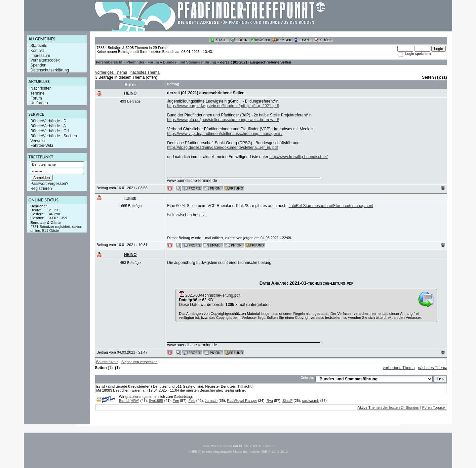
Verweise (39, 141)
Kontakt (37, 51)
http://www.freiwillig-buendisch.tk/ (298, 157)
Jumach (211, 401)
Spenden (38, 65)
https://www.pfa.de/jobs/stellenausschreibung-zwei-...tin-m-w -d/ (223, 120)
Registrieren (41, 189)
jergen (130, 198)
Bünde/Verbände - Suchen (54, 136)
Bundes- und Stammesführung (190, 62)
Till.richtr (245, 386)
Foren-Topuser (434, 407)
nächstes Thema (145, 72)
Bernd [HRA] (129, 401)
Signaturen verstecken (139, 362)
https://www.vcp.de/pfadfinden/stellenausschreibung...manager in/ (225, 134)
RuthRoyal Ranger (242, 401)
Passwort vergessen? (49, 184)
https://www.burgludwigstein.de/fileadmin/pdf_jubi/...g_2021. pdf (223, 106)
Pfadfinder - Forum (142, 62)
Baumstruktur (107, 362)
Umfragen (39, 103)
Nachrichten (41, 88)
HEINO (130, 93)
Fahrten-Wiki (42, 146)
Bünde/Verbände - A (48, 126)
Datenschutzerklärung (50, 70)
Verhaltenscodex (45, 60)
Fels (192, 401)
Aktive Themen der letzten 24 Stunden (389, 407)
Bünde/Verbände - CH (50, 131)
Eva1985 (156, 401)
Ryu (270, 401)
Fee (176, 401)
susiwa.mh (311, 401)
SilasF (287, 401)
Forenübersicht (109, 62)
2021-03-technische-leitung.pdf (209, 295)
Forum (36, 98)
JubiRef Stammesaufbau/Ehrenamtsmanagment (331, 206)
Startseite (39, 46)
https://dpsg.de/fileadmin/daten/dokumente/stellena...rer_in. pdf (223, 148)
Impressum (40, 55)
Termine (38, 93)
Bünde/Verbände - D (48, 121)
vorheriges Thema (111, 72)
